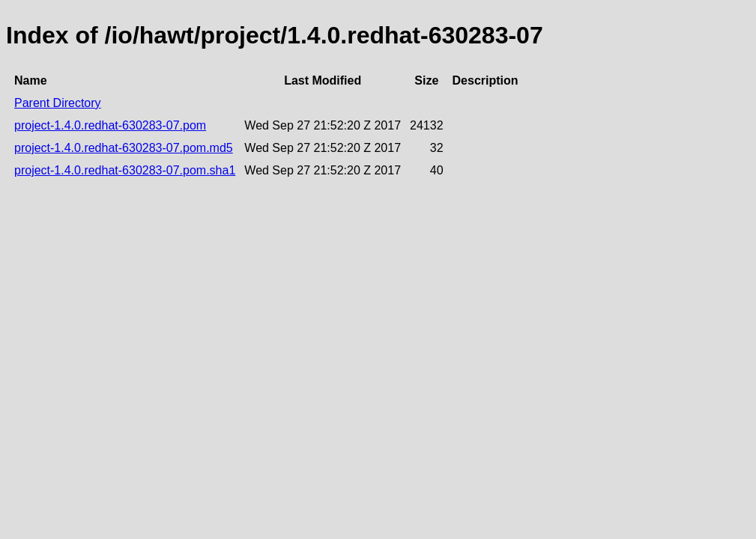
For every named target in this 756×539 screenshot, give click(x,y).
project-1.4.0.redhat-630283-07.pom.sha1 (125, 170)
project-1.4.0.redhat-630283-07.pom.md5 (124, 148)
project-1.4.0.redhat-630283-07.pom (110, 125)
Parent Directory (58, 103)
